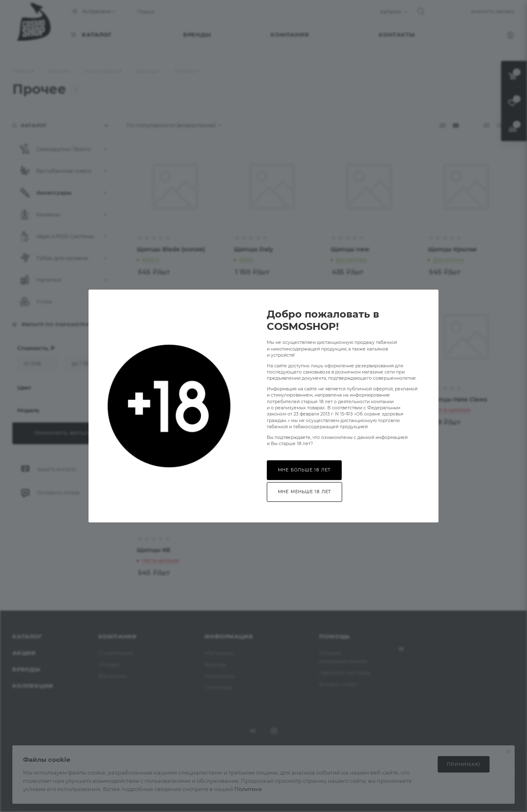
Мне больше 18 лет (304, 470)
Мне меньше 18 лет (305, 492)
